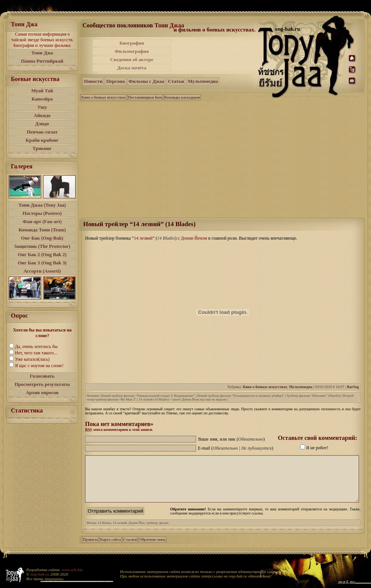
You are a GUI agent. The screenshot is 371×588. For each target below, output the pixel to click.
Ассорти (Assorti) (42, 271)
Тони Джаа (169, 25)
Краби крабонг (42, 140)
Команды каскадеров (182, 97)
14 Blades (105, 532)
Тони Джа (42, 53)
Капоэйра (42, 99)
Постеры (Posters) (42, 213)
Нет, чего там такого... (36, 353)
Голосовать (42, 376)
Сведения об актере (132, 59)
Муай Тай (42, 91)
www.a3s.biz (72, 570)
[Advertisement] (215, 55)
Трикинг (42, 148)
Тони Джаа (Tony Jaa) (42, 205)
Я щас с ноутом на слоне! (39, 366)
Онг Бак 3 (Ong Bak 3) (42, 263)
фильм (164, 532)
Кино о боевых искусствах (104, 97)
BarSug (353, 387)
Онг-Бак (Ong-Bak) (42, 238)
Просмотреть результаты (42, 384)
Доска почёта (132, 68)
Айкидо (42, 115)
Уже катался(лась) (32, 359)
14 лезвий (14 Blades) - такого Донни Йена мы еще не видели (183, 399)
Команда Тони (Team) (42, 230)
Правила (90, 548)
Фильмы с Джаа (146, 81)
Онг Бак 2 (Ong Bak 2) (42, 254)
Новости (93, 81)
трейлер (152, 532)
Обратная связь (152, 548)
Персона (115, 81)
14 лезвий (120, 532)
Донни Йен (137, 532)
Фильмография (132, 51)
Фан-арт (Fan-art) (42, 221)
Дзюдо (42, 124)
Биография (132, 43)
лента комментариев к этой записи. (119, 430)
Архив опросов (42, 392)
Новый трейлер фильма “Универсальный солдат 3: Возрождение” (148, 396)
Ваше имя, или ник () (232, 439)
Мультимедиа (203, 81)
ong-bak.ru (40, 574)
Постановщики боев (145, 97)
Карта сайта (110, 548)
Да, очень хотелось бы (36, 346)
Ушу (42, 107)
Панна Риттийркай (42, 61)
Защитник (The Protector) (42, 246)
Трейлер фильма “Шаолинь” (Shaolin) (314, 396)
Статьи (176, 81)
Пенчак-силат (42, 132)
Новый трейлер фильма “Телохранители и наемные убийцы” (241, 396)
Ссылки (130, 548)
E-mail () (236, 448)
